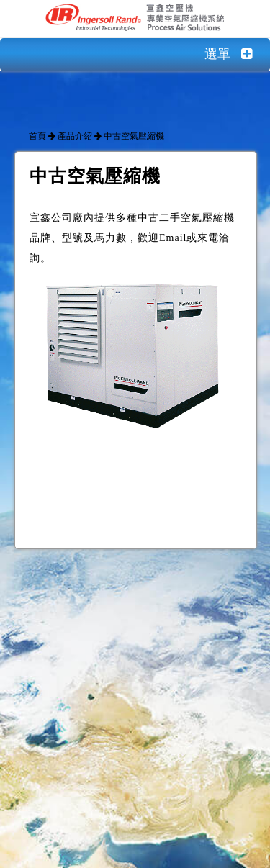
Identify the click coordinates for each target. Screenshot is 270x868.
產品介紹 (75, 136)
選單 (237, 54)
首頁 (37, 136)
